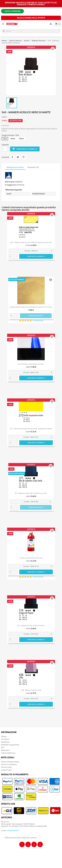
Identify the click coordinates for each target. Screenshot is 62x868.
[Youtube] (40, 844)
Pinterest (23, 157)
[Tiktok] (34, 844)
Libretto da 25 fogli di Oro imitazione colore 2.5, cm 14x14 (31, 307)
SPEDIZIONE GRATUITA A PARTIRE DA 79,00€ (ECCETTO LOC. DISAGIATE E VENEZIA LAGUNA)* (31, 4)
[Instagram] (28, 844)
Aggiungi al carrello (25, 149)
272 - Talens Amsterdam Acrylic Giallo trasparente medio (31, 429)
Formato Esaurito (36, 316)
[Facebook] (22, 844)
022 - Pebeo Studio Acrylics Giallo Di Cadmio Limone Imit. (31, 242)
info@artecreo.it (13, 831)
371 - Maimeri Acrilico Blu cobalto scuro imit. (31, 493)
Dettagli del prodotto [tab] (15, 167)
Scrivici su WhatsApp (12, 11)
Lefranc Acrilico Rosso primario (31, 558)
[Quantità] (4, 149)
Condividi (12, 157)
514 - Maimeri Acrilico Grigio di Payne (31, 626)
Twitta (18, 157)
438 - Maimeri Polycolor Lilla (31, 690)
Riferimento (10, 182)
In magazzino (11, 185)
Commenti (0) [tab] (33, 167)
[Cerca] (31, 31)
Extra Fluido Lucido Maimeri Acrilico (31, 364)
